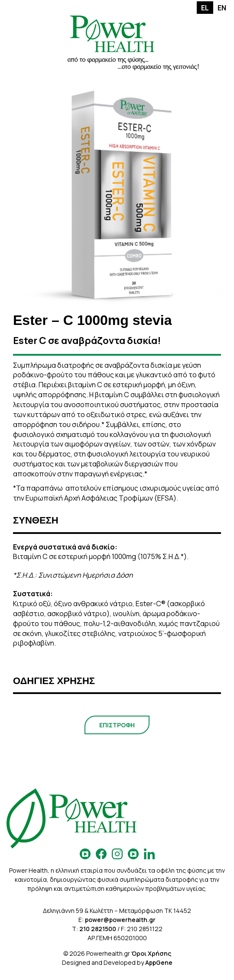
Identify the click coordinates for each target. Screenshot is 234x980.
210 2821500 (98, 929)
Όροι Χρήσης (151, 953)
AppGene (159, 962)
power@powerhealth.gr (120, 920)
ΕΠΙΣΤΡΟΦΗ (117, 725)
